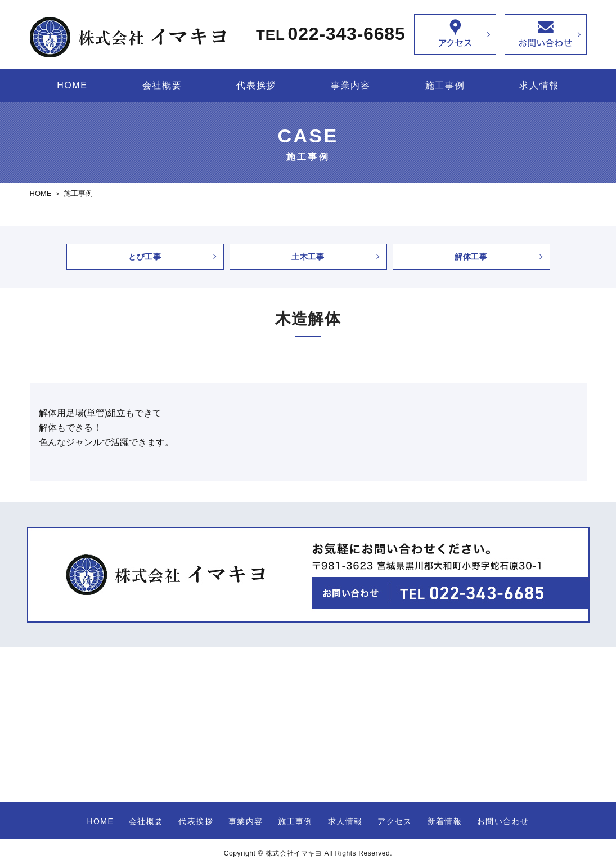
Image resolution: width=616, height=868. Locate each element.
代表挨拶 (256, 85)
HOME (72, 85)
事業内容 (350, 85)
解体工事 (471, 257)
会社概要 (162, 85)
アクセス (395, 821)
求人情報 (539, 85)
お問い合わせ (503, 821)
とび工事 (145, 257)
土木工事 (308, 257)
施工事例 (445, 85)
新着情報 (445, 821)
